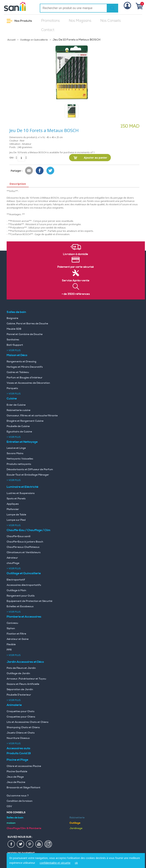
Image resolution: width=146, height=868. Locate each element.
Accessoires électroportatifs (24, 585)
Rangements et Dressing (21, 362)
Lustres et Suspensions (21, 493)
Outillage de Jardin (18, 673)
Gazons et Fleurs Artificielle (23, 684)
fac (11, 844)
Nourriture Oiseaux (18, 738)
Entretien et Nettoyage (22, 442)
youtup (39, 844)
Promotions (51, 21)
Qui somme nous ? (18, 796)
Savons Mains (15, 453)
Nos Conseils (111, 21)
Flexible (11, 644)
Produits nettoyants (19, 464)
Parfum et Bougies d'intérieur (25, 378)
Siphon (11, 628)
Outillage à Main (16, 590)
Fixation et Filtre (16, 634)
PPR (9, 650)
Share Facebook (40, 171)
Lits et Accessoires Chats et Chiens (28, 722)
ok (76, 863)
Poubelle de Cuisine (18, 426)
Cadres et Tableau (18, 372)
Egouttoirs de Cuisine (19, 432)
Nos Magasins (80, 21)
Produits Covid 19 (19, 753)
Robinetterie (77, 818)
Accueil (11, 40)
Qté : (12, 158)
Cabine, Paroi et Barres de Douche (27, 324)
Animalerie (14, 705)
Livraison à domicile (76, 254)
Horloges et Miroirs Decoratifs (25, 367)
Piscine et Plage (17, 760)
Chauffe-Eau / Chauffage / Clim (28, 530)
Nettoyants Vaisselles (20, 459)
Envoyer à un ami (29, 171)
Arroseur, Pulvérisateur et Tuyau (26, 679)
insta (48, 844)
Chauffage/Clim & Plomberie (24, 828)
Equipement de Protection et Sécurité (29, 601)
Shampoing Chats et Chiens (23, 727)
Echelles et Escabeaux (20, 607)
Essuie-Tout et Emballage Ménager (28, 475)
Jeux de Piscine (16, 782)
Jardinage (76, 828)
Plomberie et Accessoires (24, 617)
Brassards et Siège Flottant (24, 788)
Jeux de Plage (15, 777)
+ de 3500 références (76, 294)
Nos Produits (19, 21)
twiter (21, 844)
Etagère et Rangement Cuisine (25, 421)
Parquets (12, 388)
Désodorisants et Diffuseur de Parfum (30, 469)
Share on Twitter (51, 171)
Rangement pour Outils (21, 596)
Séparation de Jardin (20, 689)
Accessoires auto (18, 748)
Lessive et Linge (16, 448)
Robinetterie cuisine (19, 410)
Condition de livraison (20, 801)
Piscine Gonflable (17, 772)
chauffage (13, 563)
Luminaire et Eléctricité (22, 487)
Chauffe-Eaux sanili (19, 536)
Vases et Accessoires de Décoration (28, 383)
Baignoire (12, 318)
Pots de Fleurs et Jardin (21, 668)
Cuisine (12, 399)
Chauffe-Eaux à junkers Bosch (25, 542)
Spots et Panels (16, 499)
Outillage (75, 823)
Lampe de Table (16, 515)
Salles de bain (16, 312)
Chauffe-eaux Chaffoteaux (23, 547)
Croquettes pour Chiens (21, 717)
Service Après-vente (76, 281)
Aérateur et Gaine (18, 639)
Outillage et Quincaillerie (34, 40)
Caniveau (12, 623)
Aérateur (12, 558)
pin (30, 844)
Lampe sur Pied (16, 520)
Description (18, 184)
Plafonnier (13, 509)
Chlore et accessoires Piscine (24, 766)
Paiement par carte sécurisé (76, 267)
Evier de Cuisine (16, 405)
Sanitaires (13, 340)
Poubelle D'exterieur (19, 695)
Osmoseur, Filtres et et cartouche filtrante (32, 416)
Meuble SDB (14, 329)
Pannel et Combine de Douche (25, 334)
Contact (48, 30)
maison (11, 823)
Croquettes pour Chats (21, 711)
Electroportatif (16, 580)
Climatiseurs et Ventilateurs (24, 552)
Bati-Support (15, 345)
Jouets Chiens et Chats (21, 733)
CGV (9, 806)
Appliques (13, 504)
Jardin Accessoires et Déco (25, 662)
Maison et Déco (17, 355)
